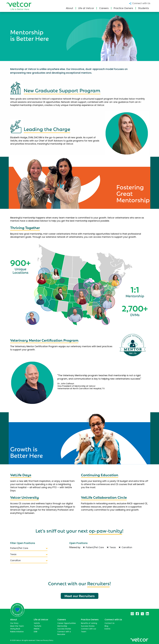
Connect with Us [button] (140, 3)
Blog (106, 626)
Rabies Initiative (17, 632)
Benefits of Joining (89, 623)
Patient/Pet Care (29, 548)
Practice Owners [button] (123, 8)
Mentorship (62, 626)
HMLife (37, 629)
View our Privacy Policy (45, 640)
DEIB (36, 632)
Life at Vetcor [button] (86, 8)
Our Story (14, 623)
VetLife (37, 623)
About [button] (70, 8)
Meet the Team (17, 626)
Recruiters (98, 583)
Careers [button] (104, 8)
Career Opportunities (67, 623)
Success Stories (64, 629)
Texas (29, 554)
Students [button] (143, 8)
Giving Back (15, 629)
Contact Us (109, 623)
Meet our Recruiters (80, 596)
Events (107, 629)
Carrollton (29, 560)
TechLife (38, 626)
